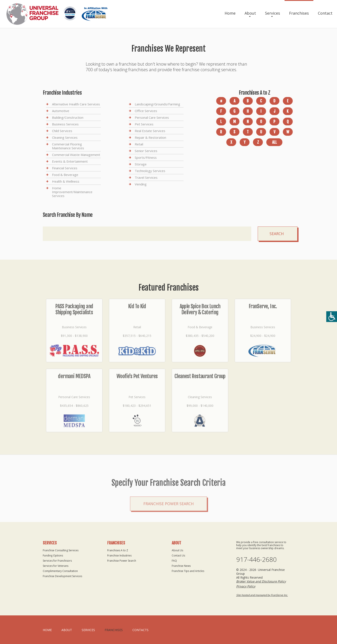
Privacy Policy (246, 586)
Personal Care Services (152, 117)
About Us (177, 550)
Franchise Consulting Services (61, 550)
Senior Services (146, 151)
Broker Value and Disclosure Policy (261, 581)
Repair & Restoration (150, 137)
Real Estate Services (150, 131)
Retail (139, 144)
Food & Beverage (65, 175)
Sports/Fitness (146, 157)
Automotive (61, 111)
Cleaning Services (65, 137)
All (274, 142)
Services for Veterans (56, 566)
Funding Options (53, 555)
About (250, 13)
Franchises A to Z (118, 550)
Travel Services (146, 177)
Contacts (140, 630)
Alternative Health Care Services (76, 104)
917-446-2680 (256, 559)
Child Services (62, 131)
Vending (141, 184)
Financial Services (65, 168)
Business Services (65, 124)
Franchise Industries (119, 555)
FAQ (174, 561)
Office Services (146, 111)
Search (277, 234)
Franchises (299, 13)
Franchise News (181, 566)
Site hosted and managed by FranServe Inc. (262, 595)
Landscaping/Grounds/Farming (157, 104)
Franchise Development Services (62, 576)
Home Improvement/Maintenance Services (72, 192)
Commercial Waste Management (76, 155)
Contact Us (178, 555)
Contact (325, 13)
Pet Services (144, 124)
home (47, 630)
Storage (141, 164)
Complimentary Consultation (60, 571)
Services (273, 13)
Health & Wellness (66, 181)
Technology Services (150, 171)
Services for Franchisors (57, 561)
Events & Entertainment (70, 161)
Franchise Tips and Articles (188, 571)
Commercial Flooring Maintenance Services (68, 146)
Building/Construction (68, 117)
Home (230, 13)
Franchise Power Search (168, 526)
